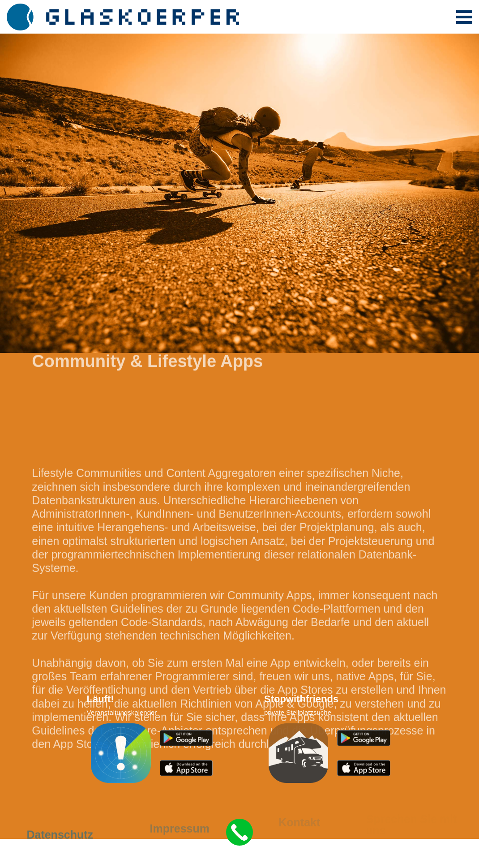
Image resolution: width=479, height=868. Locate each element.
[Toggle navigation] (464, 17)
